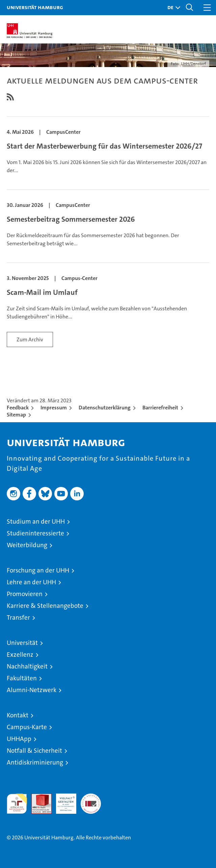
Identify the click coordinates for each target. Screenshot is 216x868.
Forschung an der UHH (38, 570)
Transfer (18, 617)
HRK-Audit (62, 801)
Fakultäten (22, 678)
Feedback (18, 408)
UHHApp (19, 739)
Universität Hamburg (35, 7)
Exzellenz (20, 655)
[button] (172, 8)
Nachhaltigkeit (27, 666)
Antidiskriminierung (35, 762)
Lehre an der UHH (31, 582)
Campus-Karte (27, 727)
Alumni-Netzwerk (32, 690)
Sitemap (16, 415)
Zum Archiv (30, 339)
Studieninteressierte (35, 533)
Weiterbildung (27, 545)
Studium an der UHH (36, 521)
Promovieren (25, 594)
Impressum (54, 408)
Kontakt (18, 715)
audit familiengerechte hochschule (17, 804)
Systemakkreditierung (91, 797)
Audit (38, 797)
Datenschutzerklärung (105, 408)
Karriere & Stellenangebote (45, 606)
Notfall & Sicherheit (34, 751)
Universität (22, 643)
